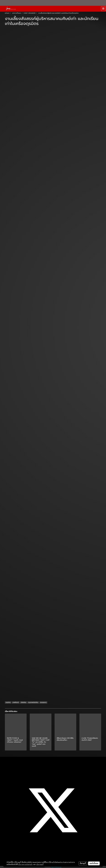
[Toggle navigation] (103, 9)
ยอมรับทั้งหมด (94, 863)
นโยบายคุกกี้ (40, 864)
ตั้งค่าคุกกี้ (83, 863)
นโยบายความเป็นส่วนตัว (25, 864)
